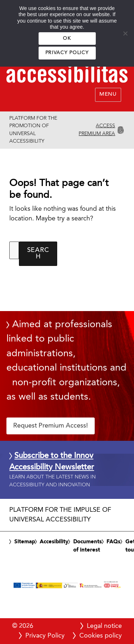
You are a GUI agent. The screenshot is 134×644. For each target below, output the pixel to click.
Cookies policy (101, 636)
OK (67, 39)
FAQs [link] (113, 542)
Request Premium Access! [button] (51, 426)
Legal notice (104, 626)
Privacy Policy (67, 53)
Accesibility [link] (54, 542)
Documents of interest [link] (88, 546)
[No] (125, 33)
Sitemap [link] (25, 542)
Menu (108, 94)
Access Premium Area (97, 130)
